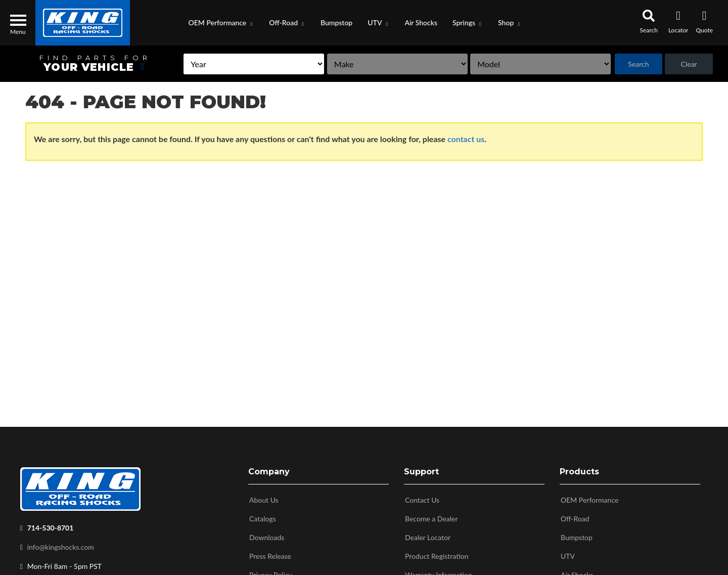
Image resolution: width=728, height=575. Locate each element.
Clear (688, 64)
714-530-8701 (51, 526)
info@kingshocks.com (61, 545)
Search (635, 64)
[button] (221, 23)
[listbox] (233, 64)
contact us (466, 139)
